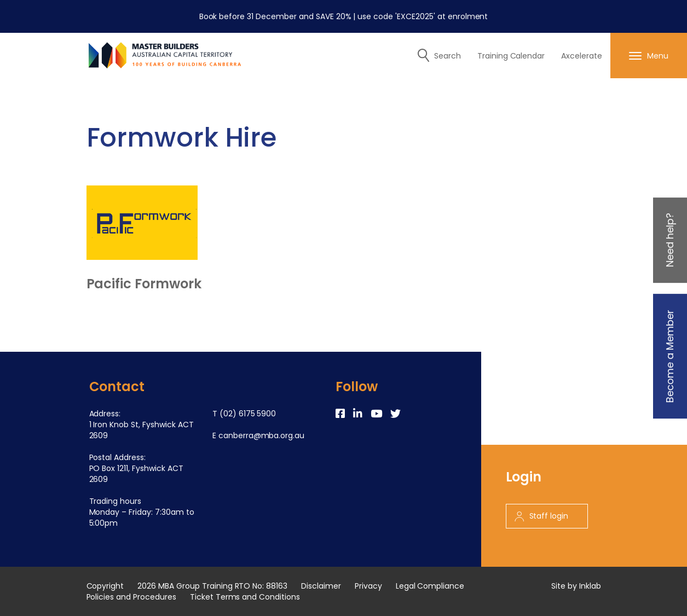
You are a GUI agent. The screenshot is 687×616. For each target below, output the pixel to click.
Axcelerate (582, 56)
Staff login (542, 516)
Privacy (368, 586)
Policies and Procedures (131, 597)
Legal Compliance (430, 586)
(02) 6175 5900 (248, 414)
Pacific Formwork (144, 284)
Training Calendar (511, 56)
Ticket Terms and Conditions (245, 597)
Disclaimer (321, 586)
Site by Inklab (576, 586)
